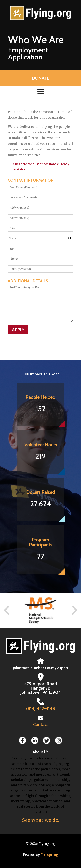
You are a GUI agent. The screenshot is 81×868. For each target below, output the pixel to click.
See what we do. (41, 820)
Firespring (49, 855)
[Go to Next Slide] (74, 610)
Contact (41, 725)
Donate (41, 78)
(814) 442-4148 (41, 708)
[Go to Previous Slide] (7, 610)
